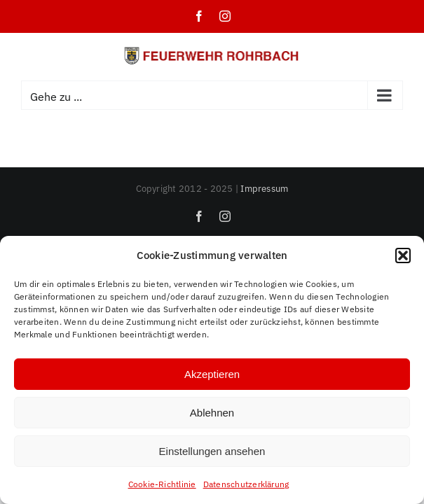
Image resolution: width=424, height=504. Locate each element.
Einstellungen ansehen (212, 451)
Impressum (264, 189)
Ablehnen (212, 413)
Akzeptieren (212, 374)
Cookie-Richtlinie (162, 484)
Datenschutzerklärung (246, 484)
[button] (403, 255)
